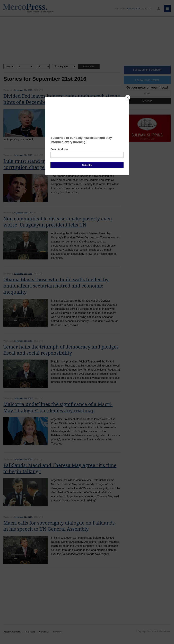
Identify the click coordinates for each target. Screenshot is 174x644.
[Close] (128, 98)
